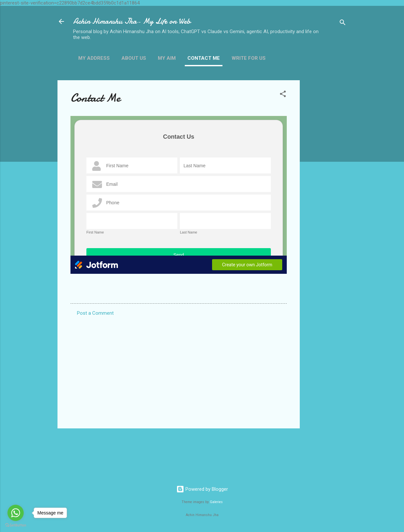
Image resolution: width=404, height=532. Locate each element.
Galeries (216, 502)
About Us (134, 58)
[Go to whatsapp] (16, 513)
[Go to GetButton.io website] (16, 525)
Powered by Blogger (202, 489)
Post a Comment (95, 313)
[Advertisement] (326, 178)
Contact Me (204, 58)
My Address (94, 58)
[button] (283, 95)
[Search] (343, 24)
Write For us (249, 58)
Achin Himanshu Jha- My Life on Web (132, 21)
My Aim (167, 58)
